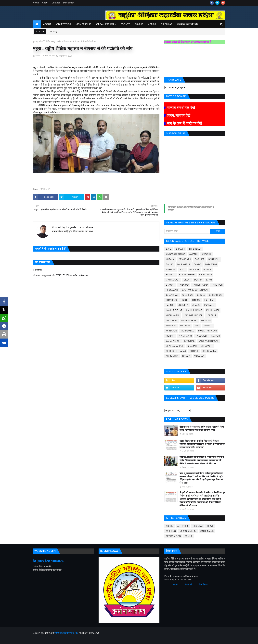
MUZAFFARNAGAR (207, 331)
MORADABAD (187, 331)
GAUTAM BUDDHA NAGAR (195, 290)
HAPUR (185, 300)
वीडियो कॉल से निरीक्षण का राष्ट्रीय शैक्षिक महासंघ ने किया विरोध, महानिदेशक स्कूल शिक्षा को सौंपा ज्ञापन (202, 429)
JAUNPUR (183, 305)
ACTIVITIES (183, 526)
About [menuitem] (47, 24)
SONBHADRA (209, 351)
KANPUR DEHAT (174, 310)
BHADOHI (194, 270)
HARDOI (196, 300)
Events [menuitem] (126, 24)
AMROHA (206, 254)
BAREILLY (171, 270)
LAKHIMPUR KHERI (193, 316)
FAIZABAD (184, 285)
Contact (56, 3)
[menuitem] (37, 24)
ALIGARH (180, 249)
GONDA (201, 295)
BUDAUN (171, 275)
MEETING (171, 531)
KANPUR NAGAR (194, 310)
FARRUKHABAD (200, 285)
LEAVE (210, 526)
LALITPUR (212, 316)
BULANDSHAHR (187, 275)
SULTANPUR (172, 356)
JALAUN (170, 305)
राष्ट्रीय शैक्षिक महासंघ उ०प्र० (66, 633)
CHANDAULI (206, 275)
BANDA (198, 265)
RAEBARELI (201, 336)
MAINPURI (171, 326)
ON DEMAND (207, 531)
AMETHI (193, 254)
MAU (197, 326)
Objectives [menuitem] (64, 24)
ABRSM (170, 526)
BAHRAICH (214, 259)
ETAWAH (170, 285)
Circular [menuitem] (167, 24)
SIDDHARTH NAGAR (176, 351)
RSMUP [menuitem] (139, 24)
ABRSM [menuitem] (152, 24)
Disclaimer (69, 3)
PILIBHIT (170, 336)
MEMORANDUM (188, 531)
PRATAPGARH (185, 336)
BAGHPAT (200, 259)
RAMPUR (215, 336)
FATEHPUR (217, 285)
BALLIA (170, 265)
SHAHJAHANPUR (175, 346)
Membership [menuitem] (84, 24)
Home (36, 3)
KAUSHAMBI (213, 310)
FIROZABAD (172, 290)
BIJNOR (207, 270)
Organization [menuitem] (105, 24)
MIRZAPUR (171, 331)
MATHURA (45, 41)
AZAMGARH (185, 259)
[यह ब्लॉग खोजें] (187, 231)
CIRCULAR (198, 526)
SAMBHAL (189, 341)
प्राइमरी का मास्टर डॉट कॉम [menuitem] (188, 24)
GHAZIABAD (172, 295)
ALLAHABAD (195, 249)
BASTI (182, 270)
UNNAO (186, 356)
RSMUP (189, 536)
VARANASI (200, 356)
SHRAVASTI (207, 346)
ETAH (209, 280)
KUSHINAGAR (173, 316)
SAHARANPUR (173, 341)
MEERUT (208, 326)
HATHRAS (209, 300)
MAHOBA (206, 321)
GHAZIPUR (188, 295)
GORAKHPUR (215, 295)
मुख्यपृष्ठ (36, 41)
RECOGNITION (173, 536)
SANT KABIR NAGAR (208, 341)
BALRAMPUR (183, 265)
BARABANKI (211, 265)
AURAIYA (170, 259)
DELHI (187, 280)
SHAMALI (192, 346)
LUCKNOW (172, 321)
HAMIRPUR (171, 300)
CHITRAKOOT (173, 280)
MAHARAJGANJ (189, 321)
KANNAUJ (209, 305)
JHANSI (196, 305)
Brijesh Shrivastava (45, 56)
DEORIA (198, 280)
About (45, 3)
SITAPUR (194, 351)
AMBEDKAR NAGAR (176, 254)
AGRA (169, 249)
